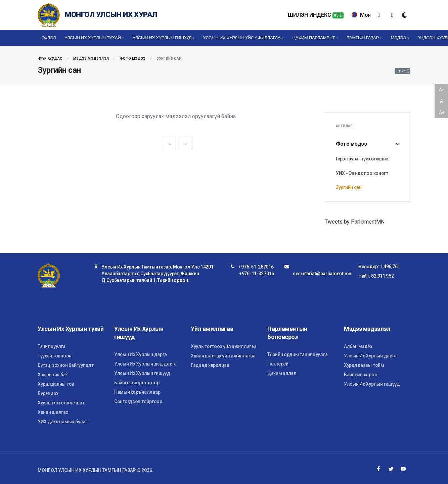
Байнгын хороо (361, 375)
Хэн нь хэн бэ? (53, 375)
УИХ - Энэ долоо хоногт (362, 173)
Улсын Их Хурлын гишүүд (142, 373)
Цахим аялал (282, 373)
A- (441, 90)
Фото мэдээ (133, 59)
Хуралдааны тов (56, 384)
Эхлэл (49, 38)
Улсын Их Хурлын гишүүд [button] (162, 38)
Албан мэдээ (358, 346)
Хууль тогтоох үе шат (61, 403)
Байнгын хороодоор (137, 383)
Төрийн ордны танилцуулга (297, 354)
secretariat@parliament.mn (322, 274)
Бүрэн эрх (48, 393)
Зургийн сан (349, 187)
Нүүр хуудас (50, 59)
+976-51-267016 (256, 267)
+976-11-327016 (257, 274)
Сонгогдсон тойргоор (138, 401)
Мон (361, 15)
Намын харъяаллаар (137, 392)
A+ (442, 112)
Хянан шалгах (53, 412)
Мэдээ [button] (398, 38)
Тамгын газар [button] (363, 38)
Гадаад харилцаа (210, 365)
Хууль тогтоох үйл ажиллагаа (223, 346)
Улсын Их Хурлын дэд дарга (145, 364)
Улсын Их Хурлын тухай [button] (93, 38)
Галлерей (278, 364)
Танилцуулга (52, 346)
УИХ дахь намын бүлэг (62, 422)
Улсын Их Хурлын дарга (141, 354)
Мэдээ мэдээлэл (91, 59)
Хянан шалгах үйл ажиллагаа (223, 356)
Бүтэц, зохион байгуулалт (65, 365)
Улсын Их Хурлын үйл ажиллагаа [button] (242, 38)
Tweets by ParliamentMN (355, 222)
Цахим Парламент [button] (314, 38)
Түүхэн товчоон (55, 356)
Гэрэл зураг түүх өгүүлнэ (362, 159)
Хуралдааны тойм (364, 365)
